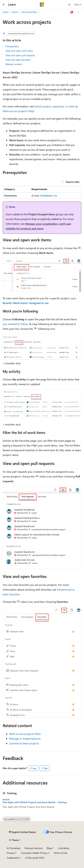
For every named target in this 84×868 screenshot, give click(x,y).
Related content (14, 64)
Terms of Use (60, 853)
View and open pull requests (20, 55)
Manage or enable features (25, 739)
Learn (6, 12)
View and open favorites (18, 60)
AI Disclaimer (14, 848)
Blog (49, 848)
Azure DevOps (29, 12)
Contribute (64, 848)
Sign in (78, 4)
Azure (15, 12)
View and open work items (19, 51)
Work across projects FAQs (19, 111)
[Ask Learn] (72, 12)
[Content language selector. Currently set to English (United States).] (22, 832)
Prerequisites (12, 46)
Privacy (11, 853)
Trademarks (13, 858)
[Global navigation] (3, 5)
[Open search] (69, 5)
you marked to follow (15, 324)
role (48, 196)
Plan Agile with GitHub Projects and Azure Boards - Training (35, 802)
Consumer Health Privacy (34, 853)
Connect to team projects (24, 743)
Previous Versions (34, 848)
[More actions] (78, 12)
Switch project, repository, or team (54, 106)
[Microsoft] (42, 5)
